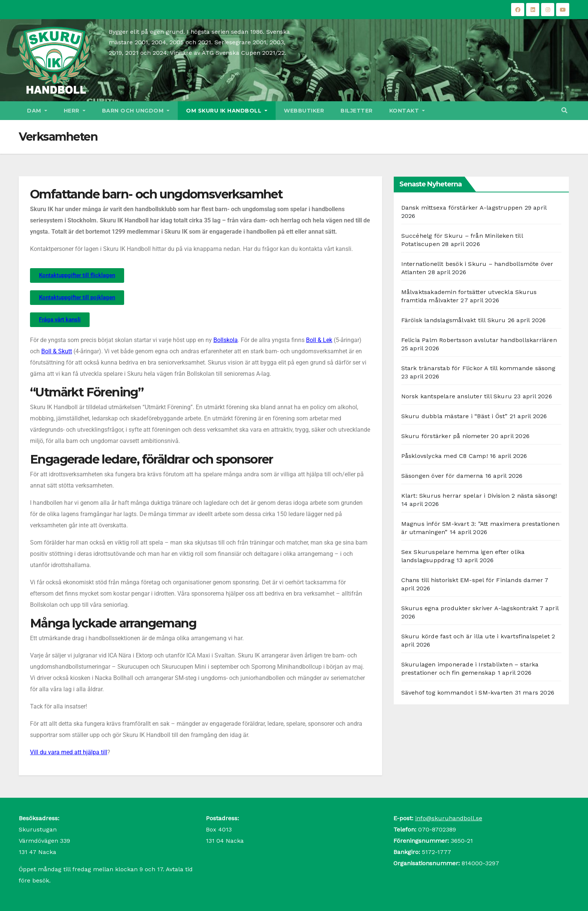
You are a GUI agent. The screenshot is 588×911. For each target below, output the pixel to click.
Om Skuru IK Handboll (227, 111)
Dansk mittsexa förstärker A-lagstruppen (462, 208)
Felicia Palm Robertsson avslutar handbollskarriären (479, 340)
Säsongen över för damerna (442, 476)
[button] (564, 110)
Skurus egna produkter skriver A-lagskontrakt (470, 608)
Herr (75, 111)
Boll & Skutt (57, 351)
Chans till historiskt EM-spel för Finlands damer (472, 580)
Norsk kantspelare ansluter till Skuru (457, 396)
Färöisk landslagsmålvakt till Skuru (454, 320)
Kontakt (407, 111)
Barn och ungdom (136, 111)
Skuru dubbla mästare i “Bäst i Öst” (454, 416)
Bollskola (226, 340)
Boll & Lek (319, 340)
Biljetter (357, 111)
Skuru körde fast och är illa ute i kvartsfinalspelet (475, 636)
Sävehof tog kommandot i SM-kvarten (457, 693)
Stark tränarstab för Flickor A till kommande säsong (478, 368)
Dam (37, 111)
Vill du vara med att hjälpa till (69, 752)
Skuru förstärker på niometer (445, 436)
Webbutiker (304, 111)
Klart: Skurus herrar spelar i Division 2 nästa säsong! (479, 496)
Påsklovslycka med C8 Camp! (445, 456)
